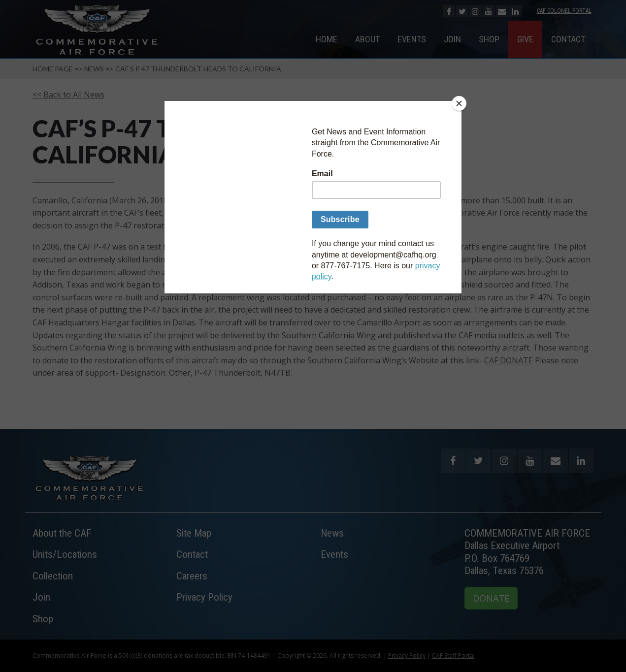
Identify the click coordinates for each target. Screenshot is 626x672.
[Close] (459, 103)
